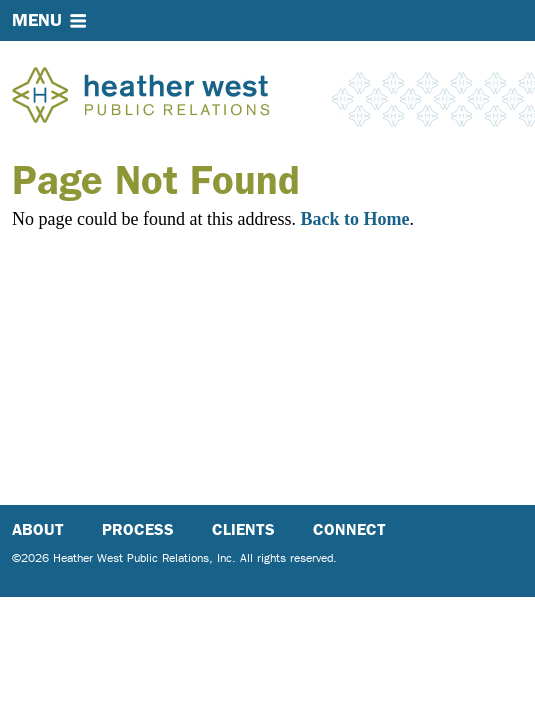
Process (138, 529)
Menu (37, 20)
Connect (349, 529)
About (38, 529)
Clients (243, 529)
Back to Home (354, 219)
